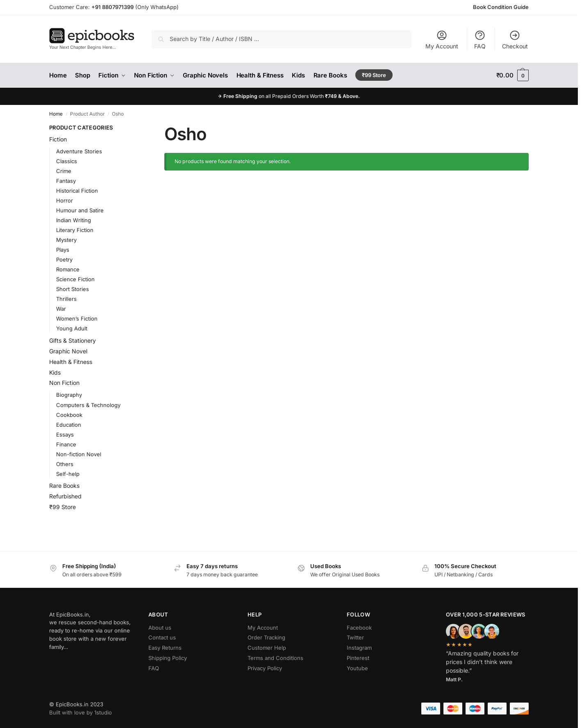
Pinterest (358, 658)
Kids (55, 372)
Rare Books (64, 486)
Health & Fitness (71, 362)
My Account (442, 40)
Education (69, 425)
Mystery (66, 240)
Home (56, 114)
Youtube (357, 668)
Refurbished (65, 496)
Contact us (162, 637)
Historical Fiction (77, 191)
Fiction (58, 139)
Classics (67, 161)
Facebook (359, 628)
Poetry (64, 259)
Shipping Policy (168, 658)
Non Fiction (64, 383)
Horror (65, 200)
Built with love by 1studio (81, 712)
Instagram (359, 648)
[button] (512, 75)
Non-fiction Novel (79, 454)
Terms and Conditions (275, 658)
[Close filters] (133, 128)
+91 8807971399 (112, 7)
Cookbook (69, 415)
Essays (65, 435)
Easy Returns (165, 648)
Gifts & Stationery (73, 340)
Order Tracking (266, 637)
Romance (68, 269)
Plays (63, 250)
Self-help (68, 474)
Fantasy (66, 181)
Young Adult (72, 328)
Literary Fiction (75, 230)
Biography (69, 395)
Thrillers (66, 299)
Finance (66, 444)
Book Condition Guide (501, 7)
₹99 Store (62, 507)
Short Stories (73, 289)
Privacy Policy (265, 668)
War (61, 309)
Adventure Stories (79, 151)
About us (160, 628)
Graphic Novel (68, 351)
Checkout (515, 40)
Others (65, 464)
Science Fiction (75, 279)
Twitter (355, 637)
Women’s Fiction (77, 318)
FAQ (480, 40)
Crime (64, 171)
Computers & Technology (88, 405)
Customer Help (267, 648)
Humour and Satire (80, 210)
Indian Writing (74, 220)
